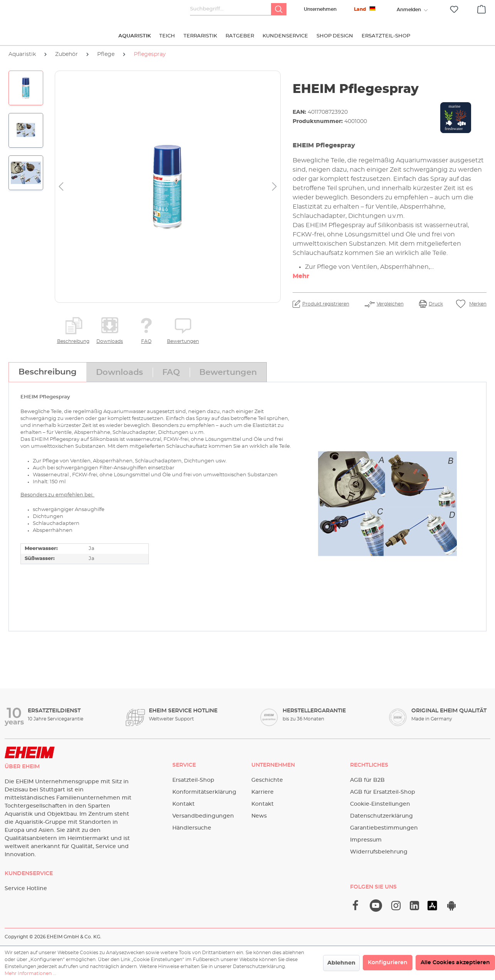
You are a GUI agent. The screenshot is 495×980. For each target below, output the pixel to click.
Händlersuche (192, 828)
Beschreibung (73, 341)
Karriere (263, 792)
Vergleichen (390, 304)
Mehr (301, 276)
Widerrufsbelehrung (379, 852)
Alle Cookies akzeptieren (455, 963)
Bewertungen (183, 341)
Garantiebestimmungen (384, 828)
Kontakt (184, 804)
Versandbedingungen (203, 816)
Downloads (110, 341)
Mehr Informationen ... (30, 973)
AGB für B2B (367, 780)
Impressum (366, 840)
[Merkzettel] (454, 9)
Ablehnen (341, 963)
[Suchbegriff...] (231, 9)
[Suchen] (279, 9)
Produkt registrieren (326, 304)
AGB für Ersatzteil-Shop (383, 792)
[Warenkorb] (482, 8)
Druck (436, 304)
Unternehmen (320, 9)
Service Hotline (26, 889)
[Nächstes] (274, 187)
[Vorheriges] (61, 187)
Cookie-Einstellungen (380, 804)
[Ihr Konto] (409, 10)
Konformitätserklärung (204, 792)
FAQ (146, 341)
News (259, 816)
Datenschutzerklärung (381, 816)
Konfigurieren (388, 963)
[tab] (47, 372)
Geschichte (267, 780)
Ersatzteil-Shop (193, 780)
